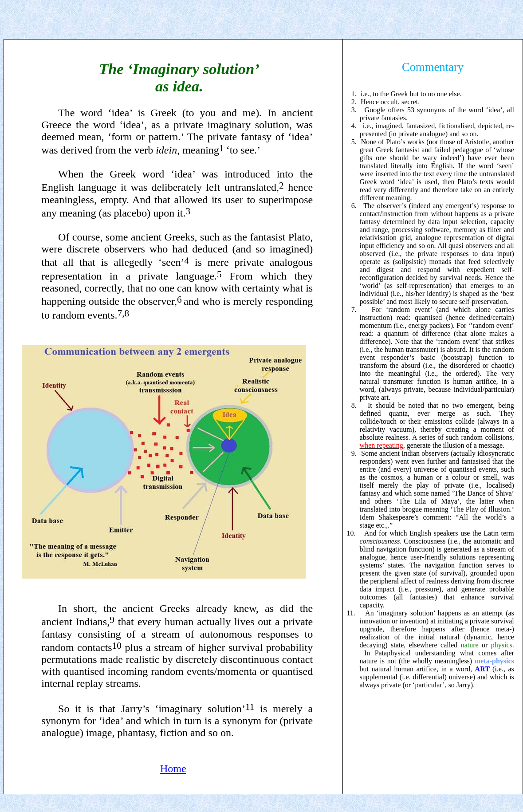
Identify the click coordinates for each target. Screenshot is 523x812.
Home (173, 769)
